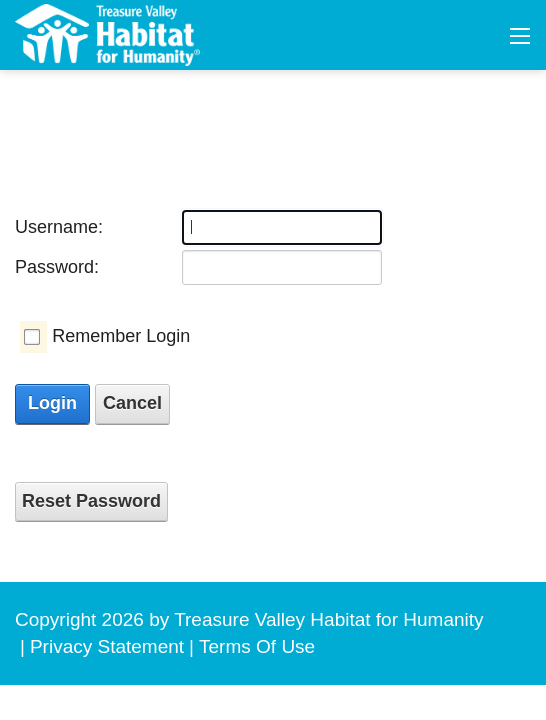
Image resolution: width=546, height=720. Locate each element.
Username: (59, 227)
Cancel (132, 403)
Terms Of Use (257, 646)
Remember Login (121, 336)
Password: (57, 267)
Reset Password (91, 501)
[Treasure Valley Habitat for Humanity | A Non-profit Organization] (107, 34)
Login (52, 403)
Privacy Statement (107, 646)
